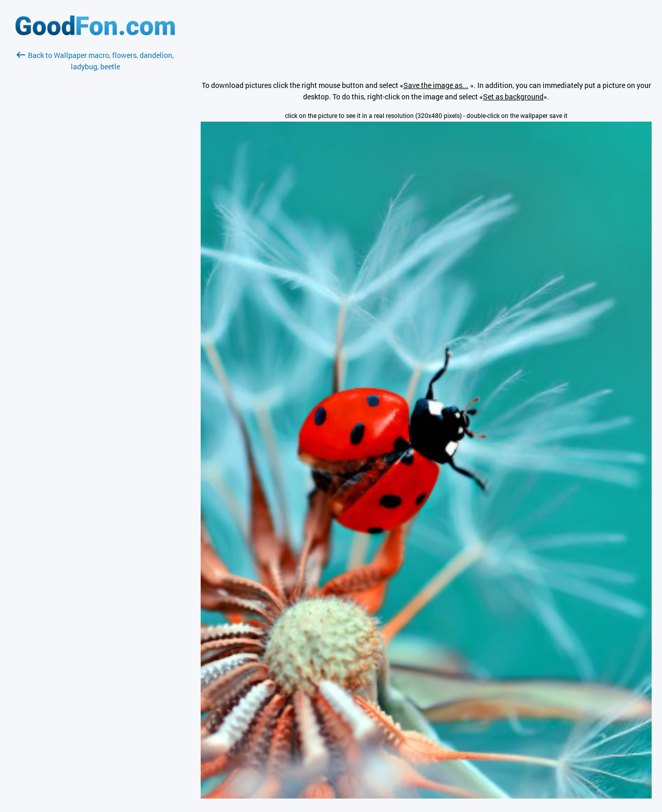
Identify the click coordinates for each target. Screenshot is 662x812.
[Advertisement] (95, 195)
